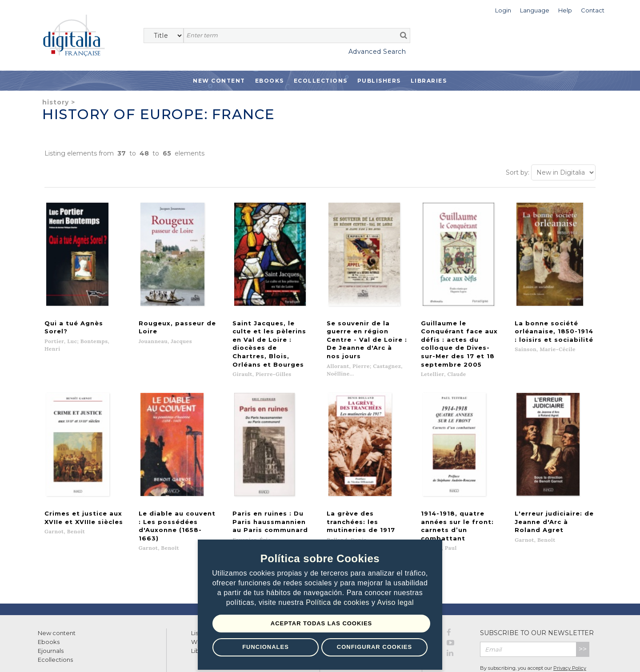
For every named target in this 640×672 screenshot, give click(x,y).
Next (387, 533)
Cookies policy (153, 655)
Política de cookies (339, 603)
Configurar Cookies (375, 647)
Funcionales (265, 647)
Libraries (429, 81)
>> (583, 613)
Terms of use (54, 655)
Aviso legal (396, 603)
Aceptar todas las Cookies (322, 623)
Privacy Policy (570, 632)
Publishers (379, 81)
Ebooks (270, 81)
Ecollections (321, 81)
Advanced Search (377, 52)
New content (57, 597)
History (56, 102)
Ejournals (51, 615)
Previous (259, 533)
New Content (219, 81)
